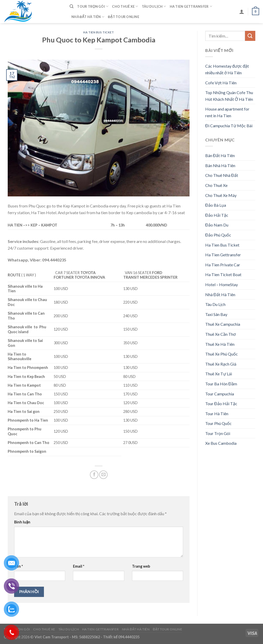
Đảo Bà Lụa (216, 205)
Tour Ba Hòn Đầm (221, 384)
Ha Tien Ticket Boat (223, 274)
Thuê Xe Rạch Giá (221, 364)
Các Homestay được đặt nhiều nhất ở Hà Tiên (227, 69)
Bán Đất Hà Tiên (220, 155)
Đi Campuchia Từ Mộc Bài (229, 126)
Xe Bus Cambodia (221, 443)
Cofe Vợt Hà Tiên (221, 83)
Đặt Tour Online (124, 17)
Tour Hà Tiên (217, 414)
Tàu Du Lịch (154, 6)
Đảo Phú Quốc (218, 235)
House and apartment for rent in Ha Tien (227, 112)
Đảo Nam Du (217, 225)
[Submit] (250, 36)
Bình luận (22, 522)
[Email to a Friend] (103, 475)
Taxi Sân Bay (216, 314)
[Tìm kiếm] (72, 6)
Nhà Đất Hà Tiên (88, 17)
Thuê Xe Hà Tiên (220, 344)
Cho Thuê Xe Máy (221, 195)
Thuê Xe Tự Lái (219, 374)
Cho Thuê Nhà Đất (222, 175)
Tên (18, 566)
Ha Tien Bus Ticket (98, 32)
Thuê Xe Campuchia (223, 324)
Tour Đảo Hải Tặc (221, 403)
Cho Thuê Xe (125, 6)
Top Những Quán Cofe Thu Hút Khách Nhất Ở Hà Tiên (229, 96)
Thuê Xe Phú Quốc (222, 354)
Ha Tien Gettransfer (191, 6)
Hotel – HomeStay (222, 284)
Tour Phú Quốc (218, 423)
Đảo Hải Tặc (217, 215)
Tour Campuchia (220, 394)
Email (79, 566)
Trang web (141, 566)
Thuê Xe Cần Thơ (220, 334)
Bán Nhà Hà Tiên (220, 165)
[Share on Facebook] (94, 475)
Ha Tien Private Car (223, 265)
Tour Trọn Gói (93, 6)
